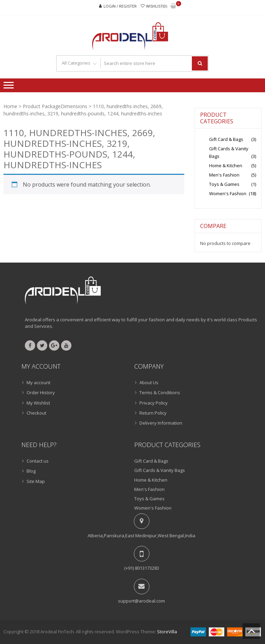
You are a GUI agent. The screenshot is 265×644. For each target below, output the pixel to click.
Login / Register (120, 6)
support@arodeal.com (141, 601)
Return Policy (153, 413)
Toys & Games (224, 184)
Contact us (38, 461)
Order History (41, 392)
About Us (149, 382)
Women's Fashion (228, 193)
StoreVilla (167, 632)
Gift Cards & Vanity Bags (160, 470)
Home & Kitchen (226, 165)
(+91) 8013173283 (142, 568)
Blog (31, 471)
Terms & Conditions (160, 392)
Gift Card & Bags (226, 139)
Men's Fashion (224, 175)
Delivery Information (161, 423)
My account (38, 382)
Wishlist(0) (156, 6)
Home (10, 106)
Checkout (36, 413)
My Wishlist (38, 403)
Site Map (36, 481)
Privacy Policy (154, 403)
